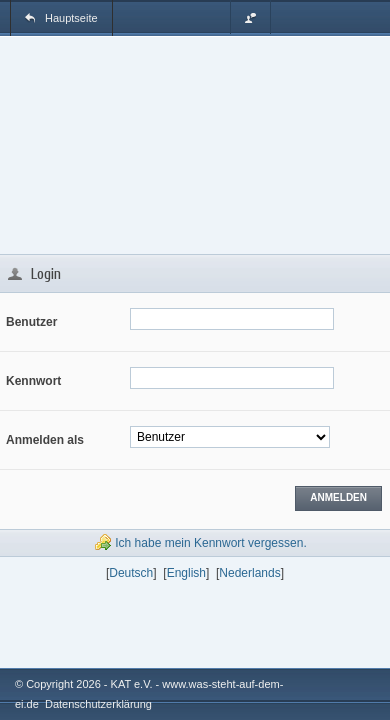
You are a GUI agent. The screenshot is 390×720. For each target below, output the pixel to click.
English (186, 573)
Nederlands (249, 573)
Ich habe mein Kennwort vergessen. (210, 543)
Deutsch (131, 573)
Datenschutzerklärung (98, 704)
